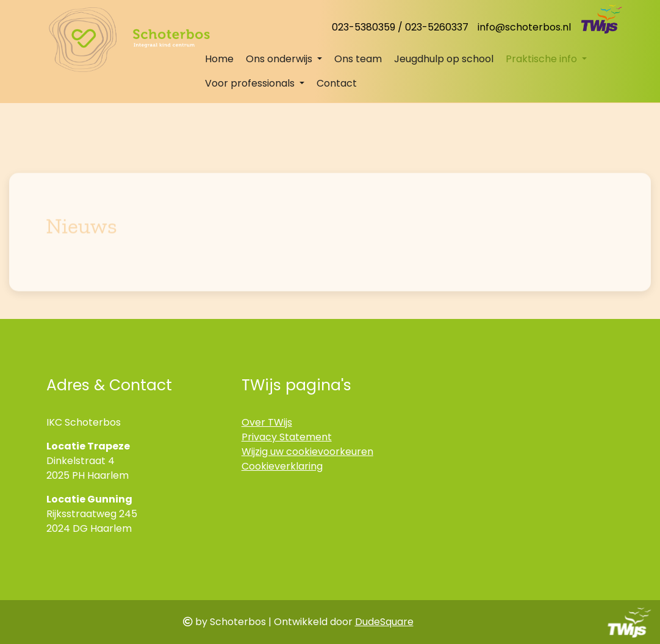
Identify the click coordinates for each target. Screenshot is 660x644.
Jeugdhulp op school (444, 59)
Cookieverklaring (282, 466)
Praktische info (543, 59)
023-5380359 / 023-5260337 (400, 27)
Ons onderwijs (280, 59)
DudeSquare (384, 622)
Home (219, 59)
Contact (337, 83)
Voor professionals (251, 83)
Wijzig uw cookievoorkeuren (307, 452)
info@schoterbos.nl (524, 27)
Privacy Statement (287, 437)
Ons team (358, 59)
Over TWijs (267, 422)
